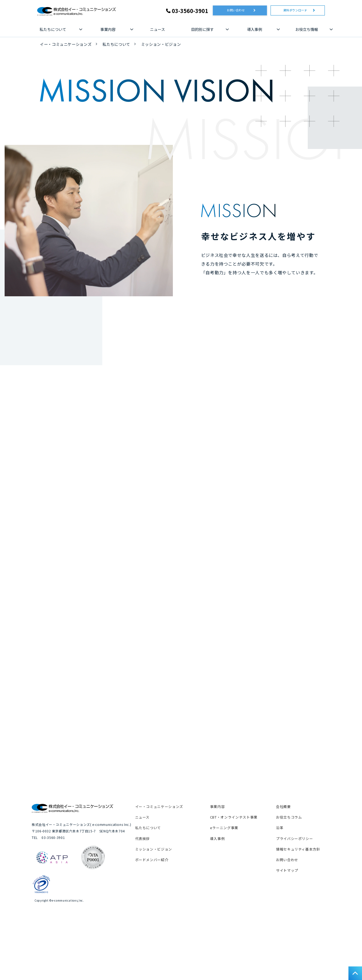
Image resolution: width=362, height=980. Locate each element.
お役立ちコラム (289, 867)
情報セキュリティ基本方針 (298, 899)
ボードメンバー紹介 (152, 910)
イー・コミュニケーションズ (66, 45)
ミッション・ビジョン (154, 899)
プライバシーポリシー (294, 888)
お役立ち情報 (307, 30)
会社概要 (283, 857)
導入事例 (255, 30)
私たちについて (53, 30)
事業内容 (108, 30)
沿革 (280, 878)
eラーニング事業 (224, 878)
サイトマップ (287, 920)
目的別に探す (202, 30)
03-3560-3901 (190, 11)
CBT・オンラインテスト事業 (234, 867)
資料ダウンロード (296, 11)
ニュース (158, 30)
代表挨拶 (143, 888)
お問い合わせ (239, 11)
